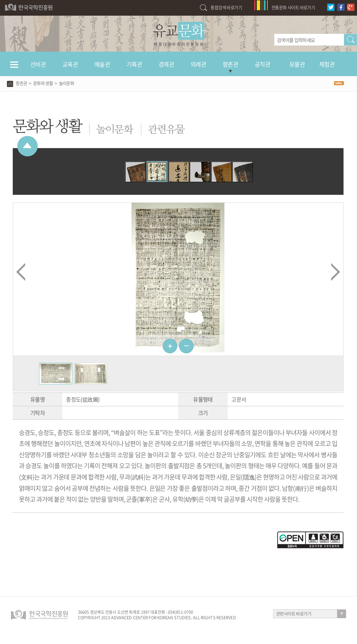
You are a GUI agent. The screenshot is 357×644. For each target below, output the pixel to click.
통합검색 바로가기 (226, 8)
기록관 (134, 64)
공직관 (262, 64)
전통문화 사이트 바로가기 (293, 8)
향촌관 (230, 64)
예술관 (102, 64)
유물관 (297, 64)
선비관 (38, 64)
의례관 (198, 64)
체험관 (327, 64)
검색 (350, 40)
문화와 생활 (43, 83)
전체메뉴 (14, 68)
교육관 (70, 64)
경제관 (166, 64)
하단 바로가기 (0, 0)
